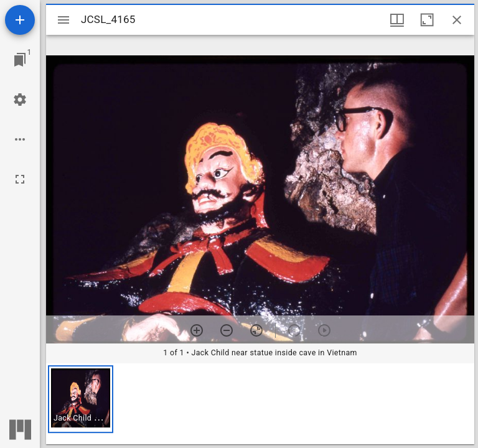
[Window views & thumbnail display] (397, 20)
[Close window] (457, 20)
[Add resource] (20, 20)
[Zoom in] (197, 330)
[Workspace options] (20, 139)
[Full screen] (20, 179)
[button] (81, 399)
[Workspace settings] (20, 100)
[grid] (260, 404)
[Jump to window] (20, 60)
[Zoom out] (227, 330)
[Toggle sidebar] (63, 20)
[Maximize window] (427, 20)
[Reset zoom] (256, 330)
